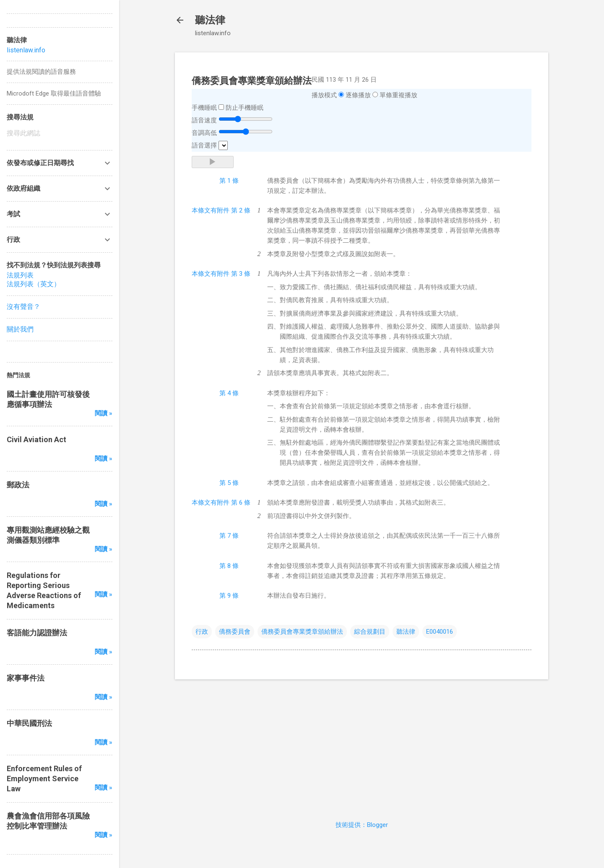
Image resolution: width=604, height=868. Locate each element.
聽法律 (210, 20)
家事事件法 (26, 678)
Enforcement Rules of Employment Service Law (44, 779)
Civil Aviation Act (36, 439)
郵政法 (18, 485)
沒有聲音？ (23, 307)
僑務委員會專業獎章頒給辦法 (302, 632)
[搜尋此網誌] (60, 133)
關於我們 (20, 329)
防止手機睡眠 (245, 108)
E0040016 (440, 632)
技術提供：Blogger (362, 825)
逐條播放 (358, 95)
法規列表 (20, 275)
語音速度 (204, 120)
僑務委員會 (235, 632)
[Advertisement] (362, 745)
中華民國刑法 (29, 723)
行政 (202, 632)
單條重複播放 (398, 95)
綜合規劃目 (370, 632)
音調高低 (204, 133)
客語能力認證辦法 (37, 633)
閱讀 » (104, 413)
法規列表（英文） (34, 284)
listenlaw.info (26, 50)
